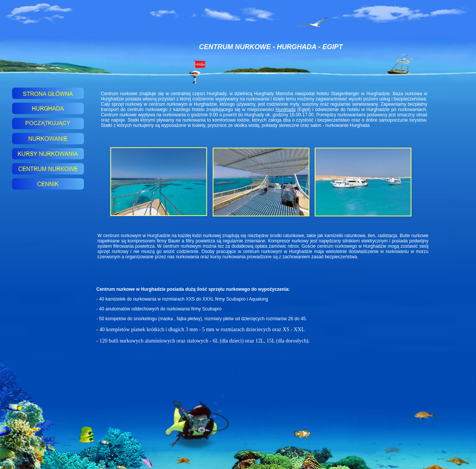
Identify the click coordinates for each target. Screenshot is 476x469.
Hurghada (286, 110)
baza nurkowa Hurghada (396, 125)
